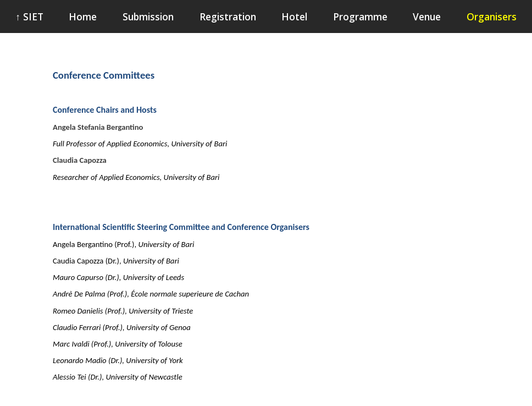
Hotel (294, 17)
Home (83, 17)
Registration (228, 17)
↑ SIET (29, 17)
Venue (427, 17)
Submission (148, 17)
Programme (360, 17)
